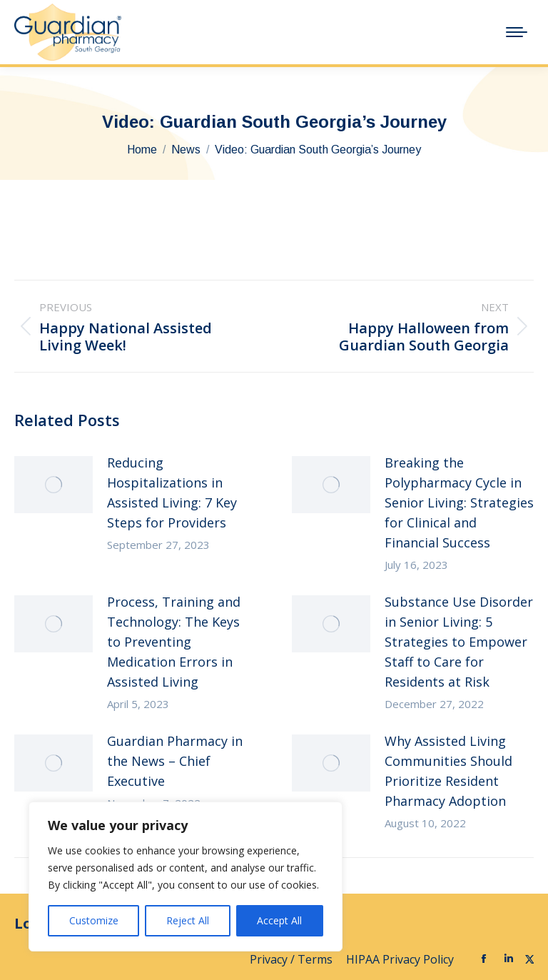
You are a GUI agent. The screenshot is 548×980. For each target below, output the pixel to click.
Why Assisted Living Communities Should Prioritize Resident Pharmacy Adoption (448, 771)
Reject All (188, 920)
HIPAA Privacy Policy (401, 959)
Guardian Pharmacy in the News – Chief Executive (175, 761)
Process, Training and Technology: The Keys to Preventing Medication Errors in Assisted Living (174, 642)
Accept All (279, 920)
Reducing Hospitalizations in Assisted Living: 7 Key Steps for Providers (172, 492)
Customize (94, 920)
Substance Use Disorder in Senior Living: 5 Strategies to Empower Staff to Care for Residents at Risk (459, 642)
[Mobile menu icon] (517, 32)
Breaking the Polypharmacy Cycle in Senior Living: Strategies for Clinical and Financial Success (459, 502)
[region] (186, 877)
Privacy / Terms (293, 959)
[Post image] (54, 485)
